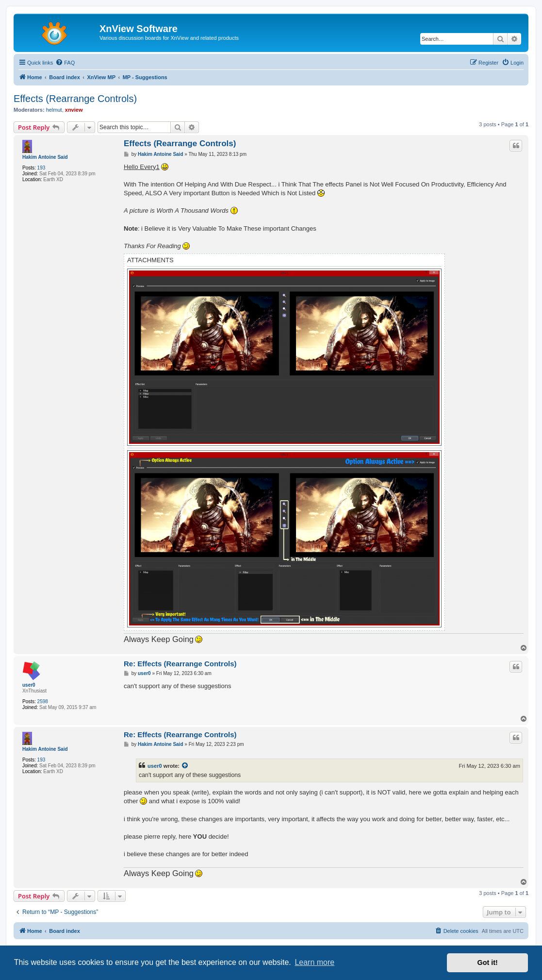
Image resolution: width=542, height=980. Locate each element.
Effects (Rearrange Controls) (75, 99)
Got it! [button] (488, 963)
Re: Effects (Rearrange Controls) (180, 664)
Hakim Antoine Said (45, 157)
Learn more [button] (314, 962)
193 (41, 168)
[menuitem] (65, 63)
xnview (74, 110)
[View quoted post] (185, 766)
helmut (54, 110)
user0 (29, 685)
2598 (43, 701)
